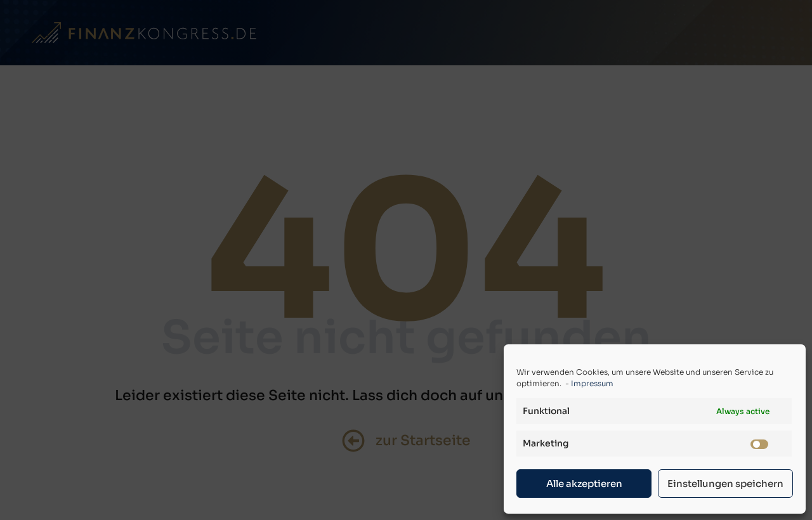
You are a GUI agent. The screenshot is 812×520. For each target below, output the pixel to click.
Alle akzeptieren (584, 484)
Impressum (592, 383)
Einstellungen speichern (725, 484)
